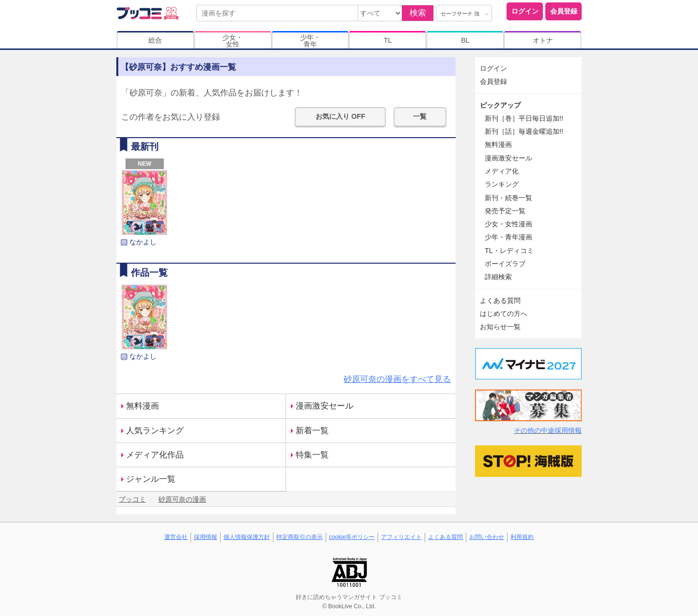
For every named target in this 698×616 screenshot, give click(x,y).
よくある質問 (500, 300)
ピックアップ (500, 105)
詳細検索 (498, 277)
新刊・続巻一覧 (508, 198)
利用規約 (522, 537)
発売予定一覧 (505, 211)
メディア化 (502, 171)
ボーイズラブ (505, 264)
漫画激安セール (325, 406)
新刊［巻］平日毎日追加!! (524, 118)
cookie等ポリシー (352, 537)
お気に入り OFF (341, 116)
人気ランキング (155, 431)
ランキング (502, 184)
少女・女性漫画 (508, 224)
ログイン (525, 11)
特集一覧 (312, 455)
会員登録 (564, 11)
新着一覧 (312, 431)
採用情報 (206, 537)
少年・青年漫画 (508, 237)
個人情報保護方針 (247, 537)
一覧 (420, 116)
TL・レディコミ (509, 251)
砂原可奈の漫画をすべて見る (397, 379)
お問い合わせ (487, 537)
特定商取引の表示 (300, 537)
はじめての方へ (504, 314)
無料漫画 (143, 406)
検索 (418, 13)
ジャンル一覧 (151, 479)
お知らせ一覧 (500, 327)
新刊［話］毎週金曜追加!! (524, 131)
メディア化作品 (155, 455)
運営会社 (176, 537)
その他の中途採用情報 (548, 430)
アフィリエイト (401, 537)
